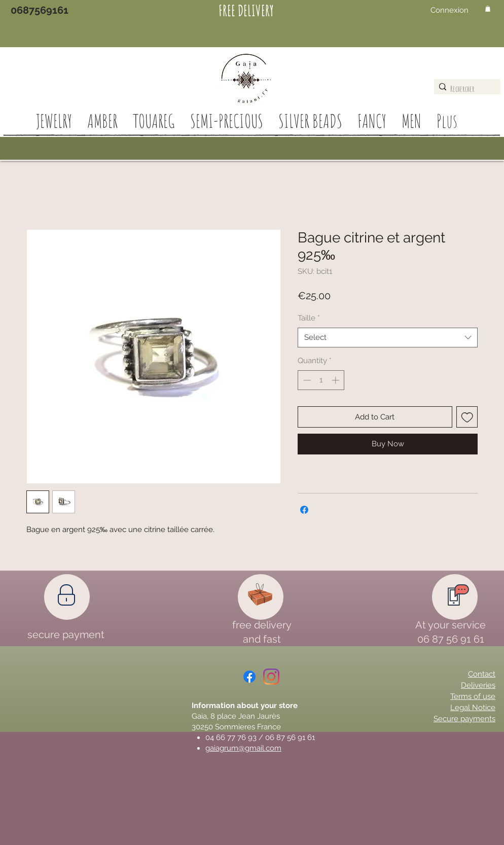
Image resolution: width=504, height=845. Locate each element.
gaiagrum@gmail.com (243, 748)
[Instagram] (271, 677)
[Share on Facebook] (304, 510)
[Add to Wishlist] (467, 417)
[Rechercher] (465, 89)
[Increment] (336, 380)
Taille (309, 318)
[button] (488, 9)
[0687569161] (40, 10)
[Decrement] (306, 380)
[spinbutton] (321, 380)
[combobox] (388, 338)
